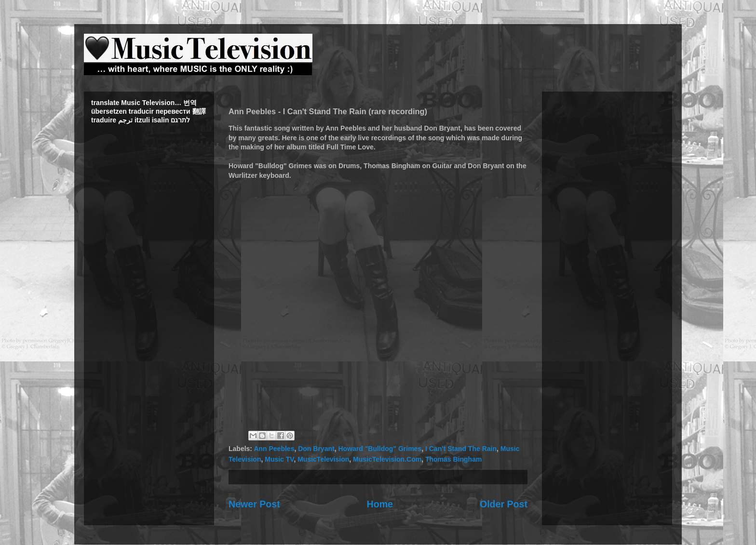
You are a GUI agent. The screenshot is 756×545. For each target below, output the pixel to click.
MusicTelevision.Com (387, 459)
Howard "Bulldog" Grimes (380, 449)
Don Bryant (316, 449)
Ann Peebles (274, 449)
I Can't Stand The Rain (461, 449)
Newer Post (254, 504)
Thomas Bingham (453, 459)
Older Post (504, 504)
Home (380, 504)
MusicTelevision (323, 459)
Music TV (279, 459)
